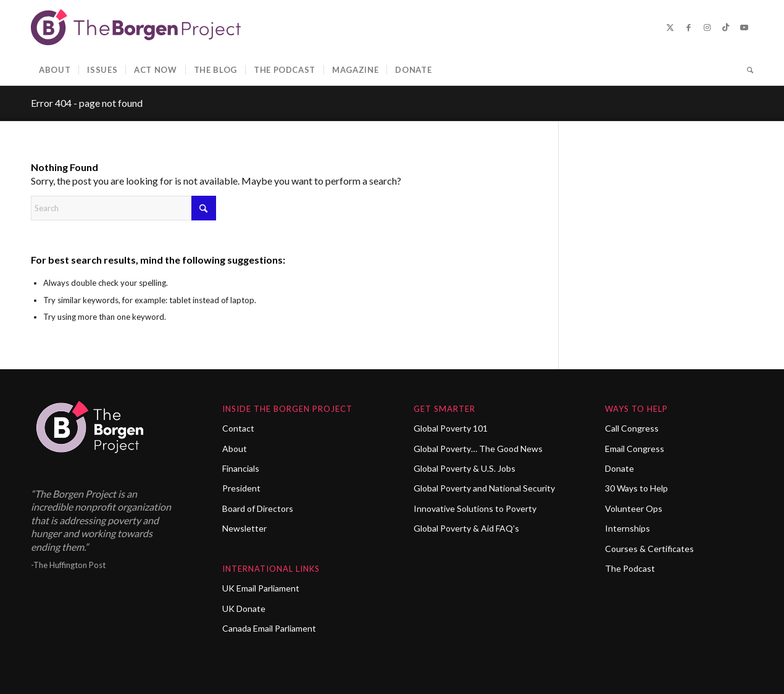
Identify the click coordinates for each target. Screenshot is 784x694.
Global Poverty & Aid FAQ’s (466, 528)
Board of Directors (258, 508)
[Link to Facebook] (688, 27)
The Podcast (630, 568)
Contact (238, 428)
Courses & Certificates (649, 549)
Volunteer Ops (634, 508)
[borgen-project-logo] (136, 27)
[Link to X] (670, 27)
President (241, 488)
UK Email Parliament (261, 588)
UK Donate (244, 608)
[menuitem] (55, 70)
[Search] (746, 70)
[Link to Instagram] (707, 27)
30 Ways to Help (636, 488)
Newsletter (244, 528)
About (235, 449)
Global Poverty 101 (451, 428)
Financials (241, 468)
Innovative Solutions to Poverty (475, 508)
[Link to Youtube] (744, 27)
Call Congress (632, 428)
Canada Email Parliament (269, 628)
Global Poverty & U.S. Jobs (465, 468)
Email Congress (635, 449)
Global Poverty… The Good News (478, 449)
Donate (619, 468)
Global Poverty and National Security (484, 488)
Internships (628, 528)
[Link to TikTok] (725, 27)
